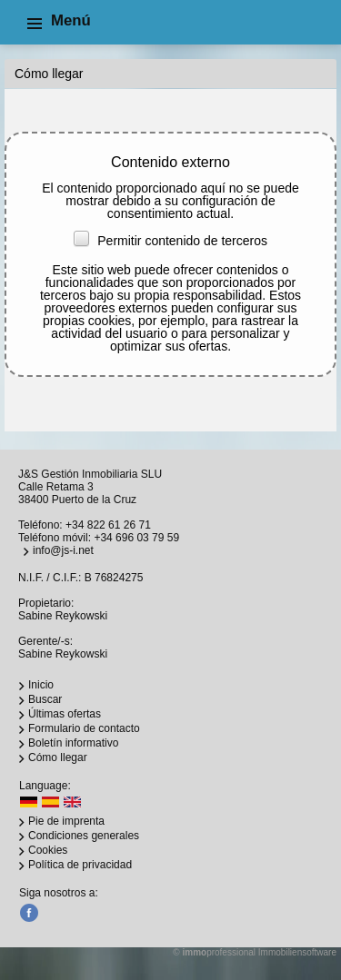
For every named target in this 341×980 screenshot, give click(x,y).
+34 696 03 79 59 (136, 538)
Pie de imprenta (66, 821)
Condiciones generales (84, 836)
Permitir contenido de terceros (170, 241)
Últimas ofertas (65, 714)
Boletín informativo (73, 743)
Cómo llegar (58, 757)
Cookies (48, 850)
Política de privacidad (80, 865)
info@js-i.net (63, 550)
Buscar (45, 699)
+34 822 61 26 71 (108, 525)
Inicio (41, 685)
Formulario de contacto (84, 728)
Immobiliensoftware (297, 952)
